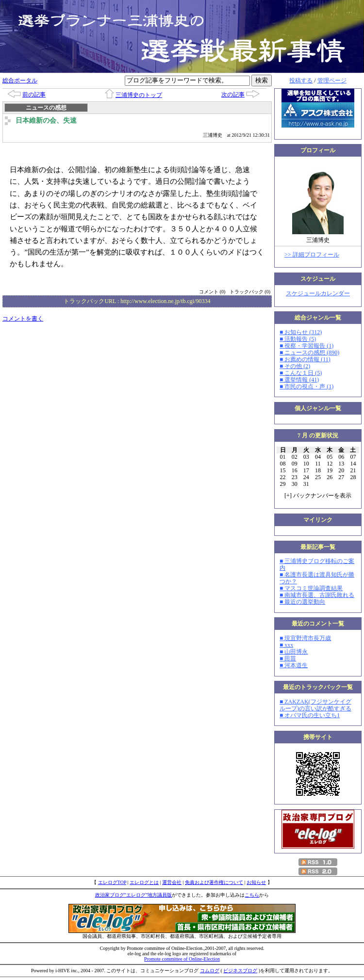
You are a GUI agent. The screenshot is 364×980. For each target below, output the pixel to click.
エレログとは (144, 882)
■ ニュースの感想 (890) (309, 353)
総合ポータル (20, 80)
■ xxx (286, 645)
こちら (252, 895)
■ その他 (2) (295, 366)
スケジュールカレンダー (318, 293)
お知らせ (256, 882)
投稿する (301, 80)
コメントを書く (23, 319)
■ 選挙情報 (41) (299, 380)
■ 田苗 (288, 659)
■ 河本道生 (294, 665)
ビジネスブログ (240, 971)
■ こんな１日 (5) (301, 373)
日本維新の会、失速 (46, 120)
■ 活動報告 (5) (298, 339)
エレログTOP (112, 882)
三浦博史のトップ (139, 95)
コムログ (210, 971)
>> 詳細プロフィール (312, 255)
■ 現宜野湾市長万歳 (305, 638)
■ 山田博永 (294, 652)
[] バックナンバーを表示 (318, 496)
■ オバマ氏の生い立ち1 (310, 715)
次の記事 (233, 95)
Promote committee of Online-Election (182, 959)
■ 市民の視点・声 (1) (306, 386)
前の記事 (34, 95)
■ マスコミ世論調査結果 (311, 588)
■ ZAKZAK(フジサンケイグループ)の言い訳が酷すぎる (315, 705)
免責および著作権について (214, 882)
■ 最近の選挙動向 (302, 602)
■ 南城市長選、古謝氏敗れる (317, 595)
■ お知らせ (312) (301, 332)
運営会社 (172, 882)
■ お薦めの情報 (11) (305, 359)
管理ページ (332, 80)
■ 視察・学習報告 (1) (306, 346)
